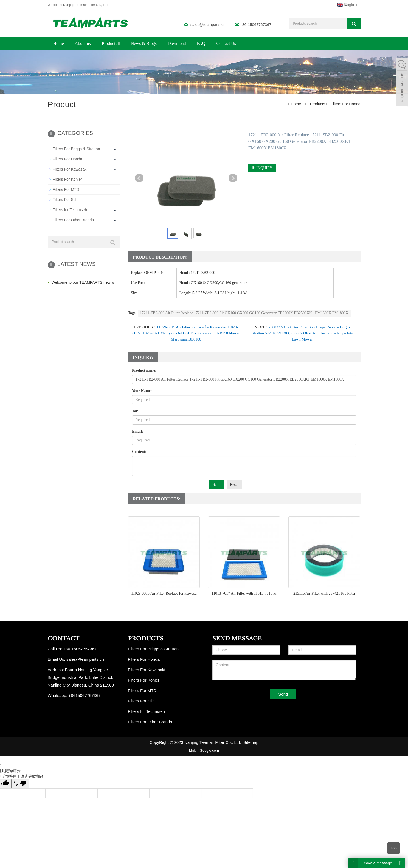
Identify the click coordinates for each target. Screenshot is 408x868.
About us (83, 43)
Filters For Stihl (66, 200)
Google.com (209, 751)
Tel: (135, 411)
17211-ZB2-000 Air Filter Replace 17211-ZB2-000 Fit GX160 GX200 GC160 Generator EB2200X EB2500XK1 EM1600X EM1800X (244, 313)
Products (111, 43)
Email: (137, 431)
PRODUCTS (146, 639)
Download (177, 43)
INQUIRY (262, 168)
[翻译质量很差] (20, 784)
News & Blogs (144, 43)
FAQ (201, 43)
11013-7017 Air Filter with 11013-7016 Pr (244, 593)
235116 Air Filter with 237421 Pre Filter (324, 593)
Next (233, 178)
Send (216, 485)
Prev (139, 178)
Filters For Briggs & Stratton (76, 149)
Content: (139, 452)
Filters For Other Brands (73, 220)
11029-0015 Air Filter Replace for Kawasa (164, 593)
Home (59, 43)
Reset (234, 485)
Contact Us (226, 43)
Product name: (144, 371)
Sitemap (251, 742)
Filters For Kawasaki (70, 169)
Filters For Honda (345, 104)
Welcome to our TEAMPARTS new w (83, 282)
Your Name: (142, 391)
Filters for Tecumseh (70, 210)
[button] (119, 43)
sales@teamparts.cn (208, 25)
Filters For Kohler (67, 179)
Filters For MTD (66, 189)
